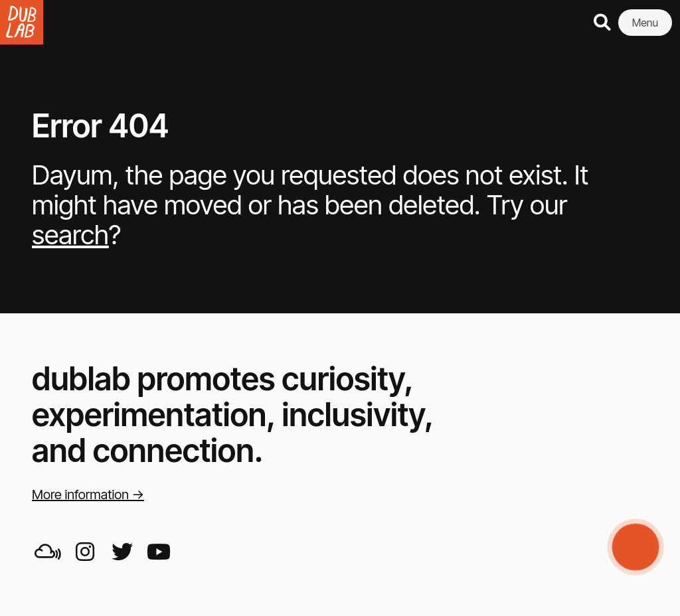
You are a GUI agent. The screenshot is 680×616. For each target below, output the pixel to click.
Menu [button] (645, 23)
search (70, 235)
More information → (88, 495)
